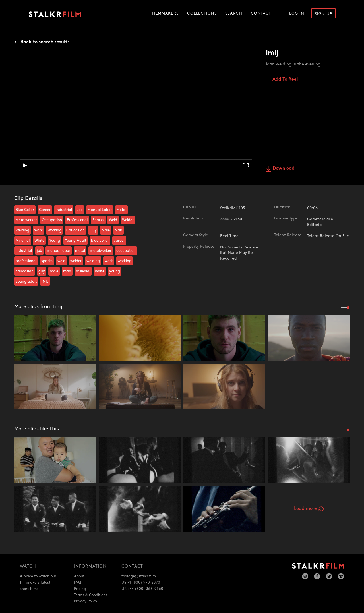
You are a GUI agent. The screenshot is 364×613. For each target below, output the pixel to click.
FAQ (77, 583)
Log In (297, 13)
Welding (22, 230)
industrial (24, 251)
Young (55, 241)
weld (61, 261)
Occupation (52, 220)
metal (80, 251)
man (67, 271)
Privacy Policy (86, 601)
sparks (47, 261)
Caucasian (76, 230)
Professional (77, 220)
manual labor (59, 251)
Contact (261, 13)
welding (93, 261)
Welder (128, 220)
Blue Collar (25, 210)
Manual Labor (100, 210)
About (79, 576)
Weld (113, 220)
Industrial (64, 210)
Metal (121, 210)
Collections (202, 13)
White (39, 241)
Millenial (23, 241)
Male (106, 230)
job (39, 251)
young (115, 271)
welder (76, 261)
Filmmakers (165, 13)
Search (234, 13)
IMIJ (45, 281)
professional (26, 261)
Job (80, 210)
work (109, 261)
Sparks (98, 220)
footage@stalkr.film (139, 576)
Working (54, 230)
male (54, 271)
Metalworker (26, 220)
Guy (93, 230)
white (100, 271)
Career (45, 210)
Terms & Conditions (91, 595)
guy (42, 271)
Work (38, 230)
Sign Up (323, 14)
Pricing (80, 589)
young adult (26, 281)
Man (118, 230)
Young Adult (76, 241)
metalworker (101, 251)
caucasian (25, 271)
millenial (83, 271)
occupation (126, 251)
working (125, 261)
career (119, 241)
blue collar (100, 241)
